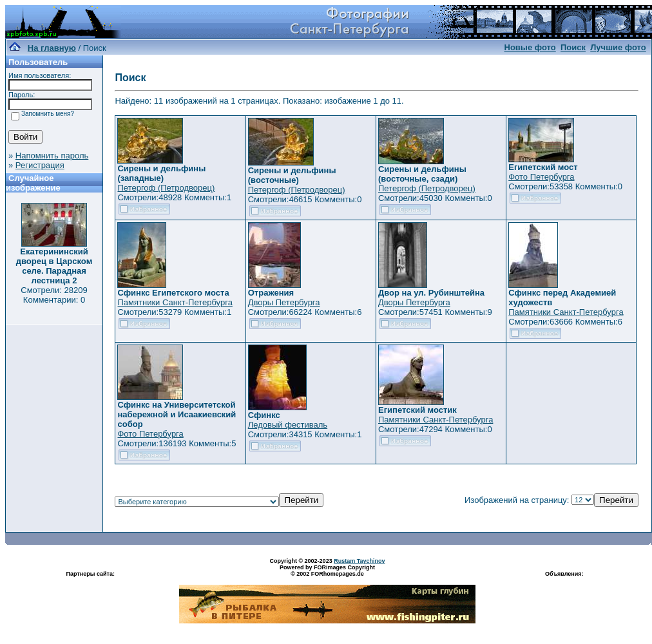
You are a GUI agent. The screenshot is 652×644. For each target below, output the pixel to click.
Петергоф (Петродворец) (166, 188)
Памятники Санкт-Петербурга (175, 302)
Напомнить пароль (52, 156)
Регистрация (40, 165)
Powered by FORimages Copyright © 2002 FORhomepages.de (327, 571)
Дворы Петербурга (284, 302)
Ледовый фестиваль (288, 425)
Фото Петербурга (541, 177)
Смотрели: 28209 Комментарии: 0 (54, 295)
